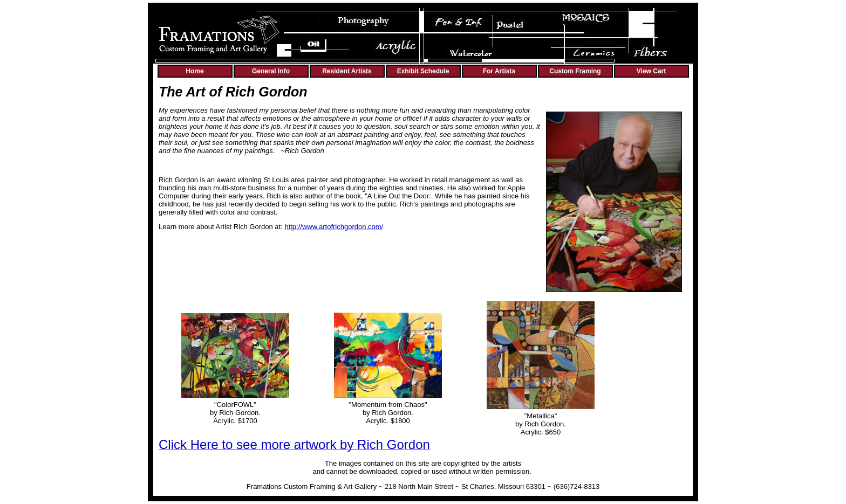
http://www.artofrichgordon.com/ (334, 227)
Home (195, 71)
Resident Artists (347, 71)
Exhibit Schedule (423, 71)
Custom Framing (575, 71)
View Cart (651, 71)
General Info (271, 71)
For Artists (499, 71)
